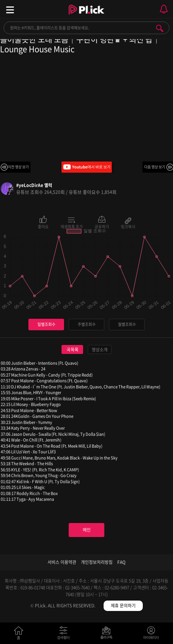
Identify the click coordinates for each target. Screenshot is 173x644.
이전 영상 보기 (18, 167)
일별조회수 (46, 324)
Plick (86, 16)
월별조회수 (127, 324)
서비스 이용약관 (62, 562)
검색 (160, 28)
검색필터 (65, 634)
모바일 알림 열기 (164, 9)
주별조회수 (87, 324)
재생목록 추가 (72, 226)
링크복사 (128, 226)
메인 (87, 530)
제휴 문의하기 (123, 606)
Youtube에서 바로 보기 (87, 167)
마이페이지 (151, 634)
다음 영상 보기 (155, 167)
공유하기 (102, 226)
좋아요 (43, 226)
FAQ (121, 562)
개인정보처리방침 (97, 562)
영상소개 (100, 350)
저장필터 (108, 634)
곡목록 (72, 350)
